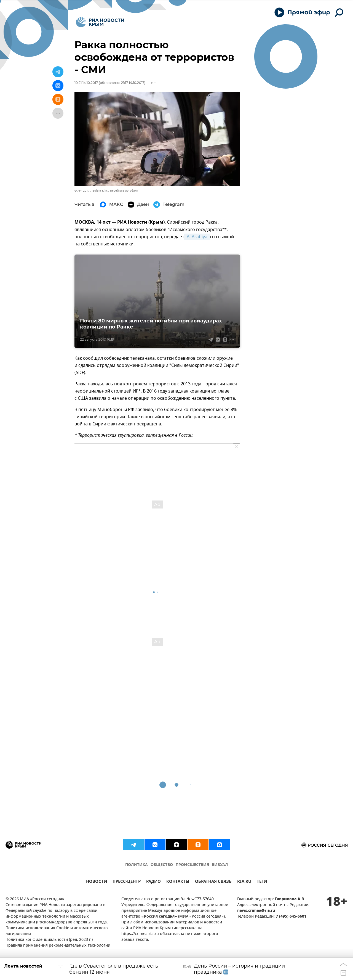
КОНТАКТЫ (178, 882)
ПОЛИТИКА (137, 865)
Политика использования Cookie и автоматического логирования (57, 931)
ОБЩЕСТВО (162, 865)
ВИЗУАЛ (220, 865)
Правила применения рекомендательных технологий (58, 946)
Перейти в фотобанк (124, 191)
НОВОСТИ (97, 882)
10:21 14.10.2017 (86, 83)
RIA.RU (244, 882)
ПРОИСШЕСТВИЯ (192, 865)
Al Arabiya (197, 237)
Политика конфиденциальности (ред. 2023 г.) (49, 940)
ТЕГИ (262, 882)
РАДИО (153, 882)
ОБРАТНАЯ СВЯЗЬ (213, 882)
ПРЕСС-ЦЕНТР (127, 882)
